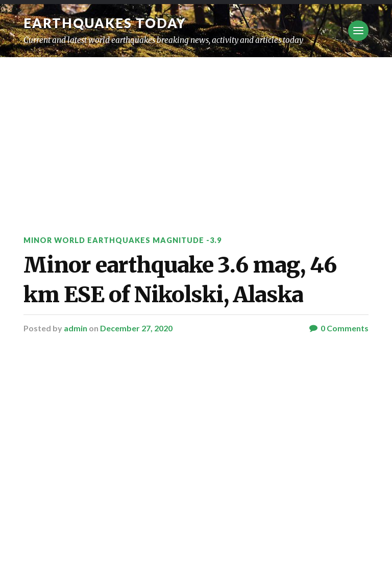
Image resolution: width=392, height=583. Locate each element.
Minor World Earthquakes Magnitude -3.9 (122, 240)
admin (76, 328)
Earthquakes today (105, 23)
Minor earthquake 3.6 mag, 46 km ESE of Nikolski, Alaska (180, 280)
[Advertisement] (196, 134)
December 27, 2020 (136, 328)
